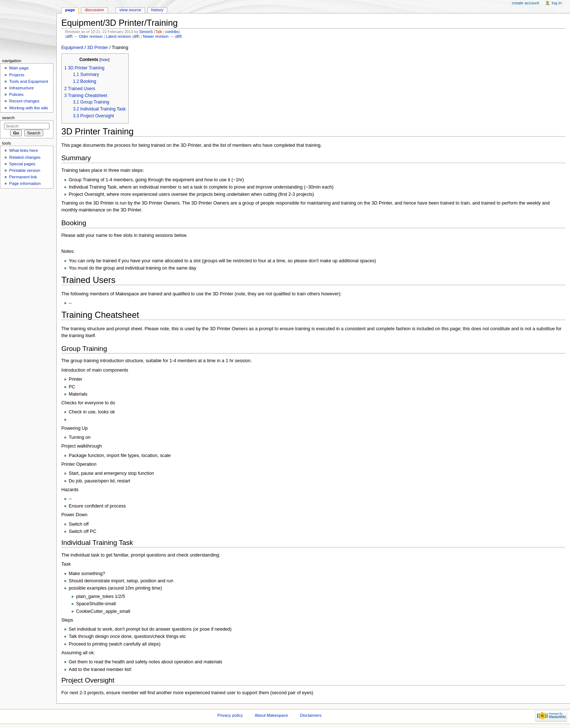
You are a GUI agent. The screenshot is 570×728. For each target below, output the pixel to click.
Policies (16, 94)
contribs (172, 32)
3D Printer (98, 48)
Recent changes (24, 101)
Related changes (25, 157)
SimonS (146, 32)
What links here (23, 150)
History (157, 10)
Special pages (22, 164)
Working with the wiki (29, 108)
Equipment (73, 48)
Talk (159, 32)
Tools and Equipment (29, 81)
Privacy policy (230, 715)
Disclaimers (311, 715)
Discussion (94, 10)
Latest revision (118, 36)
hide (105, 60)
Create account (525, 3)
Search (9, 118)
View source (130, 10)
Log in (557, 3)
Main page (19, 68)
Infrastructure (21, 88)
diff (69, 36)
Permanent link (23, 177)
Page (70, 10)
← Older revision (88, 36)
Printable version (25, 170)
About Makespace (271, 715)
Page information (25, 183)
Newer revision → (158, 36)
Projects (17, 75)
